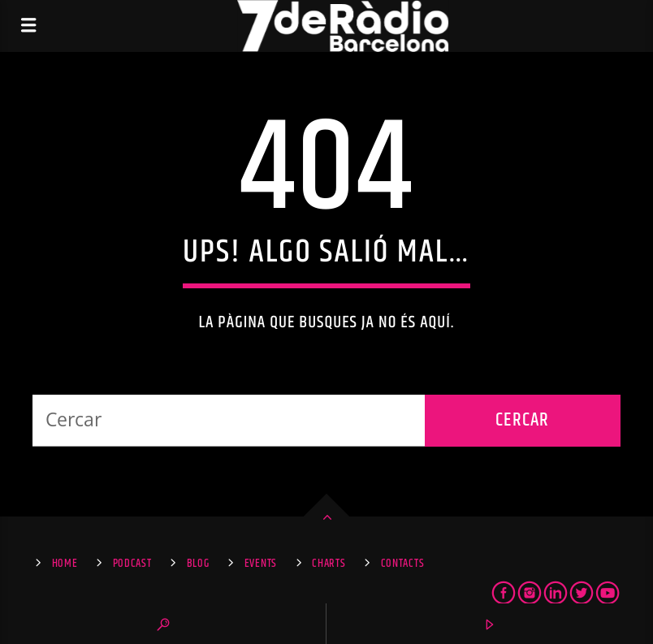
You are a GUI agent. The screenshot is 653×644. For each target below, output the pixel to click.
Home (65, 564)
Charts (329, 564)
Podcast (132, 564)
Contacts (403, 564)
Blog (198, 564)
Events (261, 564)
